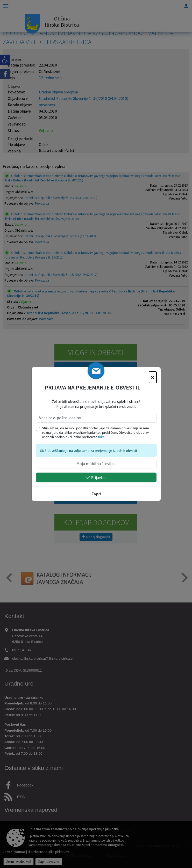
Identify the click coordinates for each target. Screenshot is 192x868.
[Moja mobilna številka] (96, 464)
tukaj (102, 437)
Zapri (96, 494)
